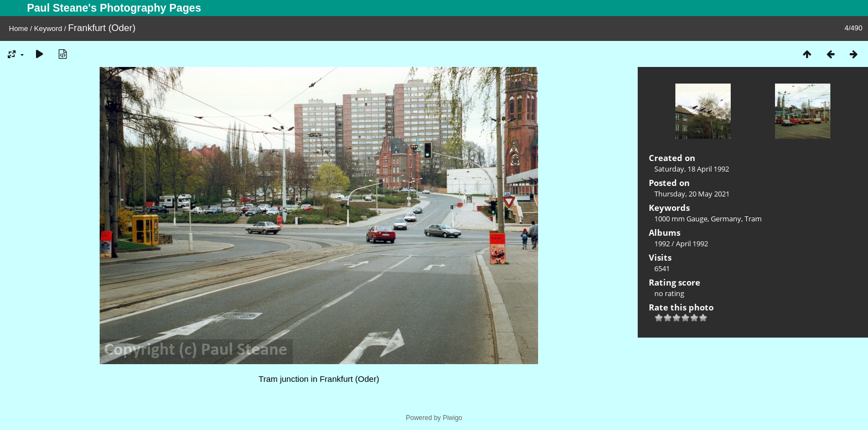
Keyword (48, 29)
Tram (753, 219)
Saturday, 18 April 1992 (692, 169)
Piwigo (453, 418)
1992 (662, 244)
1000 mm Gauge (681, 219)
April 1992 (692, 244)
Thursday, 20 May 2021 (692, 194)
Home (19, 29)
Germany (726, 219)
